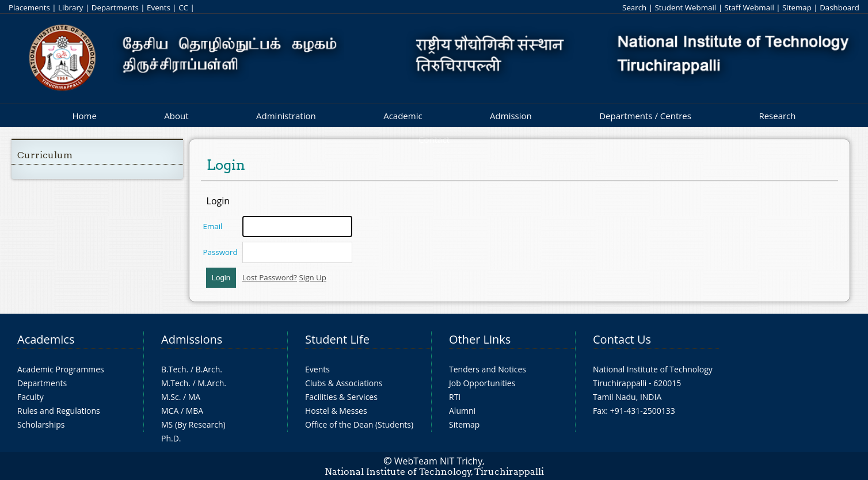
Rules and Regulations (59, 411)
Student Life (337, 339)
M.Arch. (212, 383)
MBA (195, 411)
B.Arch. (209, 369)
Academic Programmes (61, 369)
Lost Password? (270, 277)
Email (213, 226)
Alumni (462, 411)
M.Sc (170, 397)
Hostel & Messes (336, 411)
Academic (403, 116)
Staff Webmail (749, 7)
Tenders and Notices (488, 369)
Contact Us (622, 339)
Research (777, 116)
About (176, 116)
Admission (511, 116)
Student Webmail (686, 7)
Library (71, 7)
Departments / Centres (645, 116)
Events (159, 7)
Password (220, 252)
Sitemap (797, 7)
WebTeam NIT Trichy (439, 461)
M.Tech (175, 383)
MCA (170, 411)
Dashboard (840, 7)
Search (634, 7)
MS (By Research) (193, 424)
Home (84, 116)
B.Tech (174, 369)
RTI (455, 397)
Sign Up (313, 277)
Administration (286, 116)
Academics (46, 339)
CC (183, 7)
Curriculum (45, 155)
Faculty (31, 397)
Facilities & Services (341, 397)
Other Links (480, 339)
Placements (29, 7)
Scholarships (41, 424)
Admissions (192, 339)
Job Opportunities (482, 383)
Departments (115, 7)
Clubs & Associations (344, 383)
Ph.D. (171, 438)
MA (194, 397)
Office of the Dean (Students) (359, 424)
